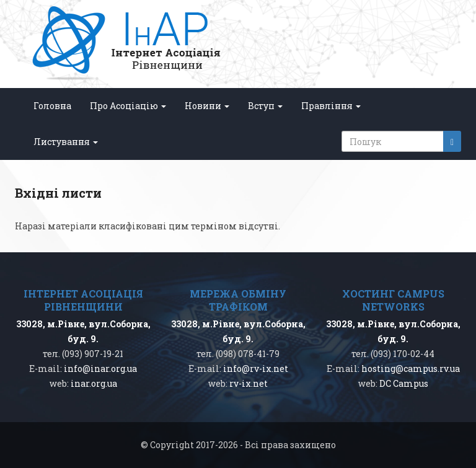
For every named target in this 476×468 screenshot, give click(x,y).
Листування (66, 142)
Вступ (265, 106)
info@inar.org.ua (100, 369)
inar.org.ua (94, 383)
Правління (331, 106)
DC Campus (404, 383)
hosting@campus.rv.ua (411, 369)
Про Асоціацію (128, 106)
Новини (207, 106)
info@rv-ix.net (256, 369)
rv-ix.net (249, 383)
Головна (52, 106)
